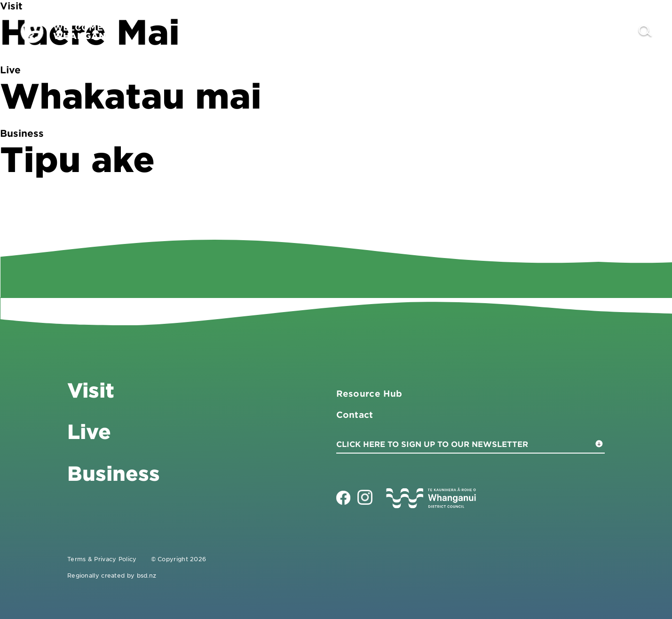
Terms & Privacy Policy (102, 559)
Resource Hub (369, 393)
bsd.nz (147, 575)
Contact (605, 32)
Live (557, 32)
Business (504, 32)
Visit (450, 32)
